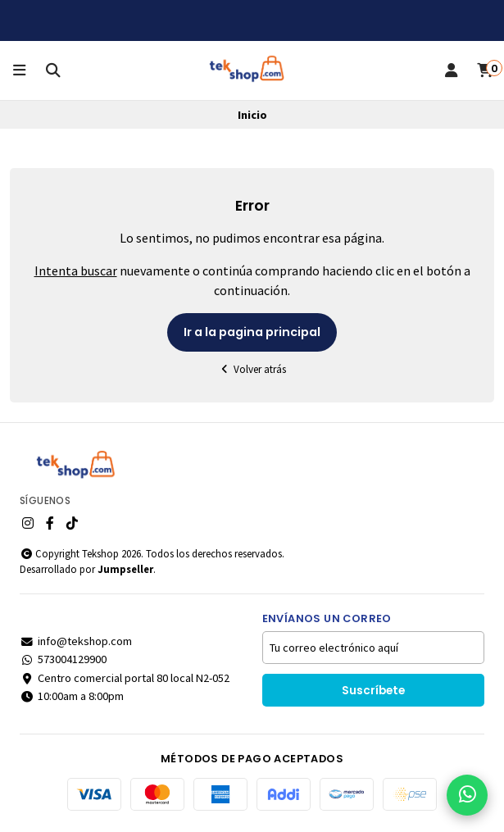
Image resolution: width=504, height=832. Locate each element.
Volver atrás (252, 369)
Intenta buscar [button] (76, 271)
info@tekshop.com (76, 641)
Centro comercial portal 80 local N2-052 (125, 678)
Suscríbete (373, 691)
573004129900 (63, 659)
